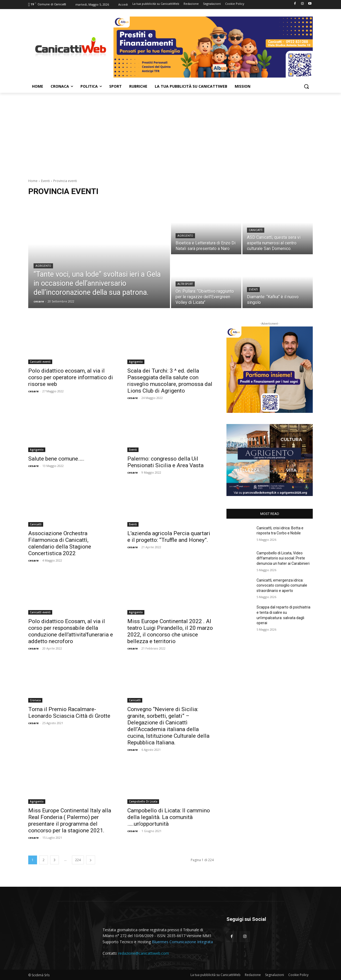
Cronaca (35, 700)
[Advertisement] (170, 133)
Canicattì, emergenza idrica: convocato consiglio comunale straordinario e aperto (282, 585)
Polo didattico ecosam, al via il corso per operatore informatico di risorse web (71, 377)
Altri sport (185, 284)
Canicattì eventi (40, 362)
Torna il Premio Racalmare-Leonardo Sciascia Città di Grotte (69, 713)
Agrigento (43, 266)
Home (33, 181)
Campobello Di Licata (143, 801)
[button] (306, 86)
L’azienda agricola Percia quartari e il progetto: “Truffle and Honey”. (169, 537)
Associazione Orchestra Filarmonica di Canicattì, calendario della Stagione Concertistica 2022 (60, 543)
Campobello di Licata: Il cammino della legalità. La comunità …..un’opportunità (169, 817)
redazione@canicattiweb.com (144, 953)
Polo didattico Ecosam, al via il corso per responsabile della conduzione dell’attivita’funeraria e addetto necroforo (71, 631)
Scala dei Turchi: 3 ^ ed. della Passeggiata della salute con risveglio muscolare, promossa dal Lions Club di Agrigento (170, 381)
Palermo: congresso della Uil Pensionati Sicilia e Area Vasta (165, 462)
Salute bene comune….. (56, 459)
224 (78, 860)
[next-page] (91, 860)
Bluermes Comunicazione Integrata (182, 942)
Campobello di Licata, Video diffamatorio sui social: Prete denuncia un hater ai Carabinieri (283, 558)
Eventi (45, 181)
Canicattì (256, 230)
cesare (33, 391)
